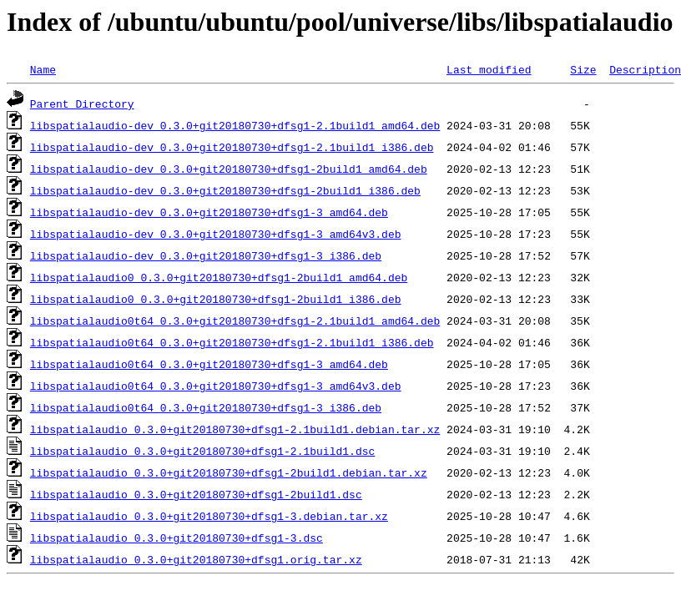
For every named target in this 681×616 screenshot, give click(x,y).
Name (43, 69)
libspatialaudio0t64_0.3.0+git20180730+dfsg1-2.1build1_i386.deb (232, 342)
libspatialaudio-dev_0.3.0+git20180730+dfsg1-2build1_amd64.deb (229, 169)
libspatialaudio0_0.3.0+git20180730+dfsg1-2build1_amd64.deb (219, 277)
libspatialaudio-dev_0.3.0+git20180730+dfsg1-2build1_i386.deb (225, 190)
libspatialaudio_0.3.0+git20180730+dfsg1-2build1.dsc (196, 494)
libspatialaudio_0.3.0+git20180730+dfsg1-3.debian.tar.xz (209, 516)
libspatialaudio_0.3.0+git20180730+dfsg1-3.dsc (177, 538)
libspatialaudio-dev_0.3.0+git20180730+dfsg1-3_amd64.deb (209, 212)
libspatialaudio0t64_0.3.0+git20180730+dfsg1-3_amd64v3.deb (216, 386)
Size (583, 69)
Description (645, 69)
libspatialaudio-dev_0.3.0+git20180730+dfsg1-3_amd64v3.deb (216, 234)
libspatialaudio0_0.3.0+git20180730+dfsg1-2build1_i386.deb (216, 299)
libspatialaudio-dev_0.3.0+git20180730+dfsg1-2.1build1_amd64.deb (235, 125)
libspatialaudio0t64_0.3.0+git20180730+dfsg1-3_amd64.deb (209, 364)
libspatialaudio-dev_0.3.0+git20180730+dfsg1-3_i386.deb (206, 255)
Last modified (489, 69)
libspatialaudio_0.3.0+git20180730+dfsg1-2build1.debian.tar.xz (229, 472)
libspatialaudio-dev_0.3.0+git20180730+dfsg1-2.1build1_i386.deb (232, 147)
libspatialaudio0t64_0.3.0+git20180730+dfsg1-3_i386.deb (206, 407)
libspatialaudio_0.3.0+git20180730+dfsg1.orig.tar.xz (196, 559)
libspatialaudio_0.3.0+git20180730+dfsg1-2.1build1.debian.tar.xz (235, 429)
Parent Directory (82, 104)
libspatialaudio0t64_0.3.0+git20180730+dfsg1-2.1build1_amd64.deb (235, 321)
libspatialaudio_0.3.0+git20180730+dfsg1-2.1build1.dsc (202, 451)
